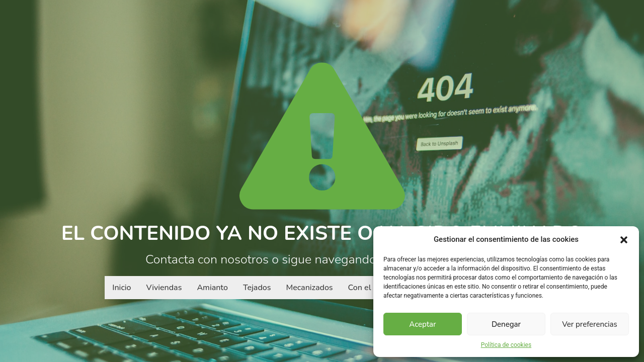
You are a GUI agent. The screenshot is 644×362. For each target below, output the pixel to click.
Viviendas (164, 288)
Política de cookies (506, 345)
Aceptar (422, 324)
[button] (624, 239)
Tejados (257, 288)
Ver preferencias (590, 324)
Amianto (212, 288)
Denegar (506, 324)
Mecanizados (309, 288)
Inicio (122, 288)
